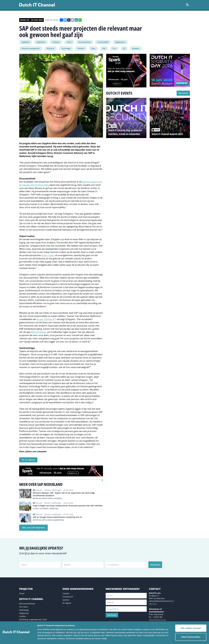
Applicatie (26, 42)
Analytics (136, 48)
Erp (104, 48)
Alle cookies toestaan (191, 628)
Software (56, 42)
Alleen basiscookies (191, 637)
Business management (31, 48)
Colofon (23, 616)
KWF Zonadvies (38, 332)
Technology (66, 48)
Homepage (24, 610)
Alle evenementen (27, 604)
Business (51, 48)
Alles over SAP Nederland (33, 528)
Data (93, 48)
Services (81, 48)
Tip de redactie (28, 460)
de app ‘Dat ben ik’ (46, 319)
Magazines (24, 613)
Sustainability (103, 42)
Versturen (155, 565)
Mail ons (153, 604)
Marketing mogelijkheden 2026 (33, 620)
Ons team (24, 607)
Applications (120, 42)
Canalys (66, 593)
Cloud (69, 42)
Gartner (66, 600)
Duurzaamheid (85, 42)
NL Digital (67, 603)
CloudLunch (68, 597)
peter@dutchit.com (157, 620)
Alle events (183, 93)
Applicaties (41, 42)
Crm (114, 48)
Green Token (48, 255)
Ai (124, 48)
